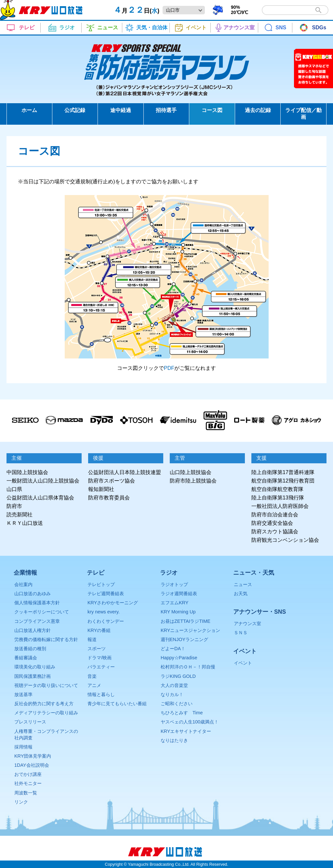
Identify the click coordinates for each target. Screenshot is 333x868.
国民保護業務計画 (33, 676)
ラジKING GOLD (178, 676)
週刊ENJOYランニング (184, 639)
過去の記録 (258, 110)
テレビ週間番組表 (106, 594)
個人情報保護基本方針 (37, 603)
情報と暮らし (101, 694)
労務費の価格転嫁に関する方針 (46, 639)
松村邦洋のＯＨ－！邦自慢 (188, 667)
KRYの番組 (99, 630)
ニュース (243, 584)
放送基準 (23, 694)
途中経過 (121, 110)
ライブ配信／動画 (303, 114)
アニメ (94, 685)
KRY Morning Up (178, 612)
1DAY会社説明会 (32, 765)
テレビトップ (101, 584)
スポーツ (97, 649)
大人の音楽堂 (174, 685)
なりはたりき (174, 740)
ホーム (29, 110)
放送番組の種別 (30, 649)
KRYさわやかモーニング (113, 603)
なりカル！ (172, 694)
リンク (21, 802)
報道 (92, 639)
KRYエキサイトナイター (186, 731)
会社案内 (23, 584)
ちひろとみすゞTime (182, 713)
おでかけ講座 (28, 774)
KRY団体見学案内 (33, 756)
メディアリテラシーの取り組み (46, 713)
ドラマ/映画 (100, 658)
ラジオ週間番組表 (179, 594)
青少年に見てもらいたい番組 (117, 704)
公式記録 (75, 110)
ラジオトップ (174, 584)
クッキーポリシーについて (42, 612)
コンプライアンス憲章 (37, 621)
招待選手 (166, 110)
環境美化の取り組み (35, 667)
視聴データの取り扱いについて (46, 685)
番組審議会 (26, 658)
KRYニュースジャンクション (190, 630)
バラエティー (101, 667)
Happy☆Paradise (179, 658)
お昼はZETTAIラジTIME (186, 621)
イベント (243, 663)
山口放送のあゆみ (33, 594)
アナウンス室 (247, 623)
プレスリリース (30, 722)
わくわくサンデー (106, 621)
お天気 (241, 594)
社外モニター (28, 783)
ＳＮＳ (241, 633)
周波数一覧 (26, 793)
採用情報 (23, 747)
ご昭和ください (177, 704)
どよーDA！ (173, 649)
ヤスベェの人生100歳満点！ (190, 722)
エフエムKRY (174, 603)
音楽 (92, 676)
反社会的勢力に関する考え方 (44, 704)
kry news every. (104, 612)
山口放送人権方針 (33, 630)
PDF (169, 368)
